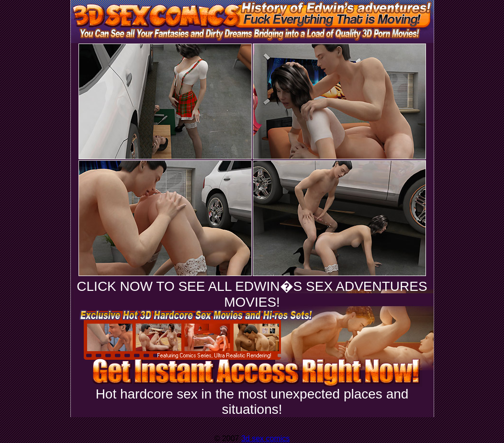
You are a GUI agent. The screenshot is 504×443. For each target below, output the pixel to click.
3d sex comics (265, 438)
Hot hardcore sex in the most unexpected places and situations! (252, 402)
